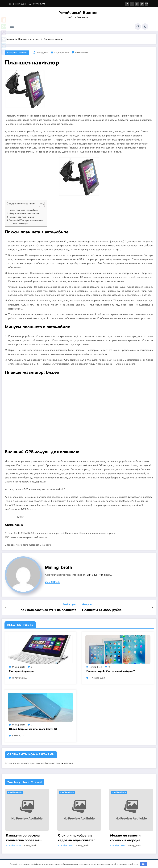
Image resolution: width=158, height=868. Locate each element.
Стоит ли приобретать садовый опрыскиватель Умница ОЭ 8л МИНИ (78, 837)
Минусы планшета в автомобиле (24, 213)
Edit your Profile (96, 575)
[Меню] (12, 26)
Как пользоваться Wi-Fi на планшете (51, 610)
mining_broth (42, 53)
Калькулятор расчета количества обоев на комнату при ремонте (23, 837)
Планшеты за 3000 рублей (101, 610)
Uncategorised (15, 792)
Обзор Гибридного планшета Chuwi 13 (33, 729)
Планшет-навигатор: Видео (21, 217)
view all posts (53, 582)
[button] (40, 205)
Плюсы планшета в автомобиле (23, 210)
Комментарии (24, 223)
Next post (87, 604)
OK (144, 864)
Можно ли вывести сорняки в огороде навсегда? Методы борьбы (125, 837)
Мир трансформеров (22, 671)
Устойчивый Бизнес (78, 13)
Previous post (70, 604)
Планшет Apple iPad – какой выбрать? (111, 671)
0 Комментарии (82, 53)
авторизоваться (64, 763)
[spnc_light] (145, 27)
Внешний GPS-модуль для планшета (26, 220)
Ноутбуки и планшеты (17, 53)
